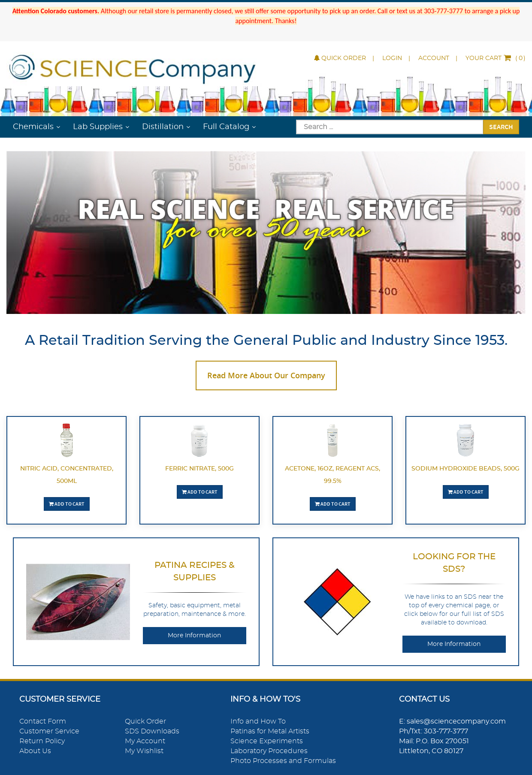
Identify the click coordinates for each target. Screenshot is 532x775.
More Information (194, 636)
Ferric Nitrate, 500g (199, 469)
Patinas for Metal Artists (270, 731)
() (496, 58)
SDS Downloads (152, 731)
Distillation (163, 127)
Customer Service (49, 731)
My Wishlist (144, 751)
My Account (145, 741)
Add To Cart (67, 504)
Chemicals (33, 127)
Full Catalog (226, 127)
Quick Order (340, 58)
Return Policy (42, 741)
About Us (35, 751)
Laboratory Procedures (269, 751)
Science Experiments (267, 741)
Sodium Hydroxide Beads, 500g (465, 469)
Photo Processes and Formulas (283, 761)
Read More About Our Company (266, 375)
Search (501, 127)
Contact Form (43, 721)
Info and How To (258, 721)
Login (392, 58)
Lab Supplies (98, 127)
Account (434, 58)
